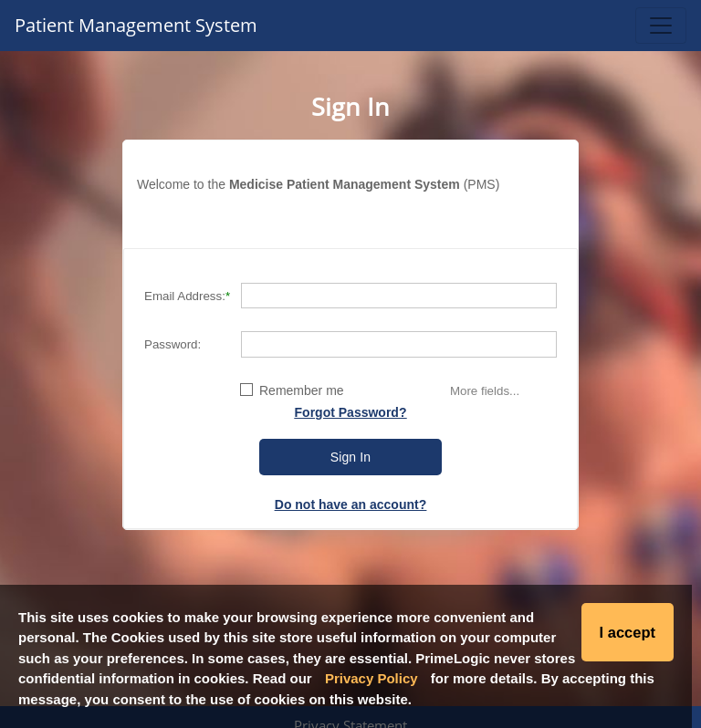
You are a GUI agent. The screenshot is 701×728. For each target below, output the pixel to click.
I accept (628, 632)
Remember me (302, 390)
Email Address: (185, 296)
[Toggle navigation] (661, 26)
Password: (173, 344)
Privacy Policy (371, 678)
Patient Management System (136, 25)
